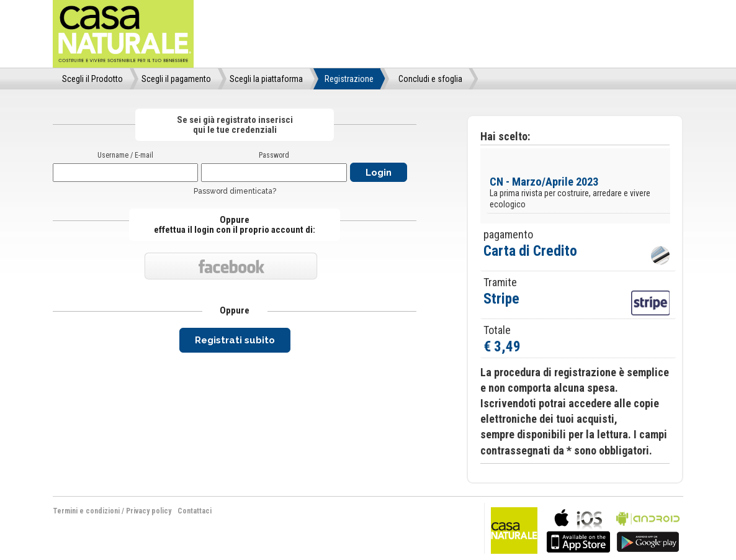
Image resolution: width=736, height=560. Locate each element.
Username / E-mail (125, 155)
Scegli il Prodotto (92, 79)
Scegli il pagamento (176, 79)
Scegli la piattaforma (266, 79)
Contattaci (195, 511)
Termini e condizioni (86, 511)
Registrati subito (235, 340)
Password (274, 155)
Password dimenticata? (235, 191)
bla (578, 529)
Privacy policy (149, 511)
